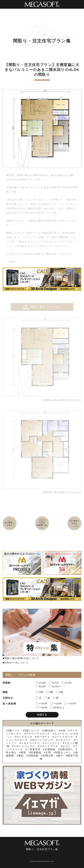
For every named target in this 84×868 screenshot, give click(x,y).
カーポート (43, 737)
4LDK (67, 683)
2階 (50, 692)
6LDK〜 (55, 686)
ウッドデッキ (24, 737)
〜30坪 (42, 704)
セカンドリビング (43, 740)
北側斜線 (50, 749)
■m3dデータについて (16, 663)
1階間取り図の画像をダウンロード (62, 400)
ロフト (66, 746)
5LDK (41, 686)
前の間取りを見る (10, 523)
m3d (63, 731)
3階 (60, 692)
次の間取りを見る (75, 523)
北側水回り (66, 749)
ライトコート (52, 743)
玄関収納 (33, 756)
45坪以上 (57, 708)
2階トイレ (14, 731)
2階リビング (32, 731)
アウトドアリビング (38, 734)
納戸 (60, 756)
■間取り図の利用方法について (21, 658)
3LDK (54, 683)
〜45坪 (42, 708)
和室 (24, 752)
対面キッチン (63, 752)
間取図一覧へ (42, 524)
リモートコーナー (24, 746)
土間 (48, 752)
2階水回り (50, 731)
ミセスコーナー (30, 743)
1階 (40, 692)
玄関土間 (48, 756)
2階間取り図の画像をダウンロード (62, 492)
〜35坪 (56, 704)
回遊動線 (36, 752)
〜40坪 (70, 704)
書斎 (21, 756)
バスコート (64, 740)
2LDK (41, 683)
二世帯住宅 (34, 749)
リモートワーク (49, 746)
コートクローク (64, 737)
